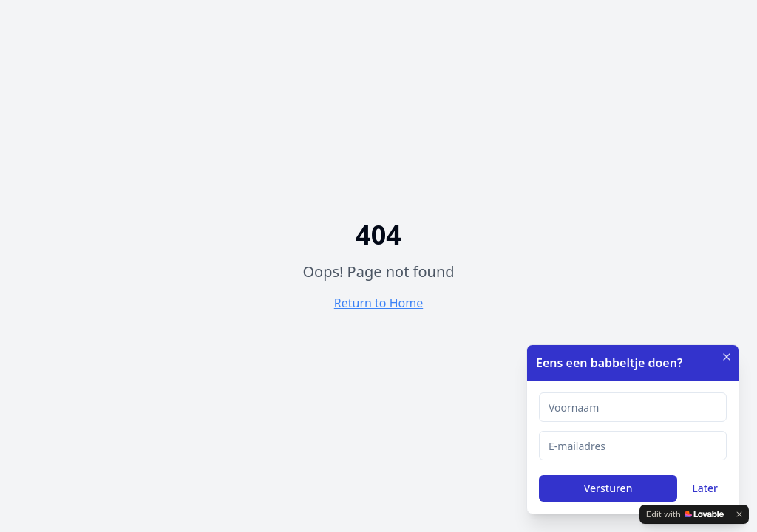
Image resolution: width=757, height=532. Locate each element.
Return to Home (378, 303)
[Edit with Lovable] (685, 514)
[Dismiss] (739, 514)
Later (705, 488)
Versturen (608, 488)
